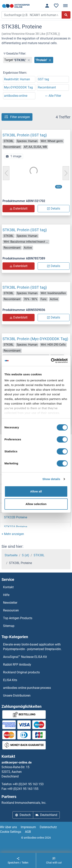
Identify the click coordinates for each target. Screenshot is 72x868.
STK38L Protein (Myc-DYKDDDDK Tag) (35, 339)
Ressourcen (11, 610)
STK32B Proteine (16, 517)
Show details (51, 479)
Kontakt (8, 587)
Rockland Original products (21, 672)
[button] (13, 534)
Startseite (11, 555)
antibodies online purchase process (27, 688)
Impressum (28, 827)
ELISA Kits (10, 680)
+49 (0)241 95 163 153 (28, 784)
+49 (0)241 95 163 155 (23, 789)
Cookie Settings (11, 832)
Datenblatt (18, 208)
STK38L (39, 555)
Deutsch (23, 815)
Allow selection (36, 504)
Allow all (36, 491)
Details (53, 208)
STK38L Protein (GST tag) (25, 135)
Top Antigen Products (18, 618)
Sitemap (9, 626)
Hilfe (6, 595)
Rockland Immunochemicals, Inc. (24, 803)
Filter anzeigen (17, 117)
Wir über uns (8, 827)
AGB (28, 832)
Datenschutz (48, 827)
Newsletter (10, 603)
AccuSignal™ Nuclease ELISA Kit (25, 657)
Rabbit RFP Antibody (17, 665)
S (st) (26, 555)
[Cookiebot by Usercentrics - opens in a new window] (51, 361)
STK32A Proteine (16, 527)
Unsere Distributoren (17, 696)
